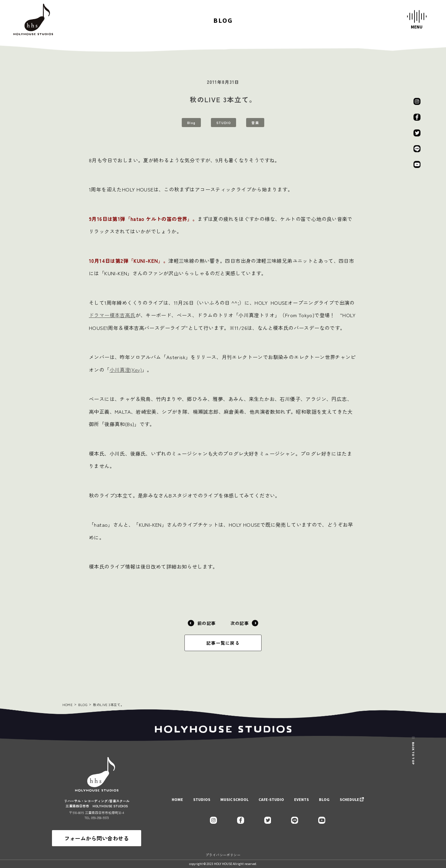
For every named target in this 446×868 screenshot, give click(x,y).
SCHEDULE (349, 800)
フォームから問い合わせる (97, 838)
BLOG (83, 705)
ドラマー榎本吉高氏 (112, 315)
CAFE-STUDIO (271, 800)
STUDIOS (202, 800)
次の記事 (244, 623)
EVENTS (301, 800)
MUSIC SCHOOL (234, 800)
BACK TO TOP (413, 744)
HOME (68, 705)
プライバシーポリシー (223, 855)
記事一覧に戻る (223, 643)
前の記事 (202, 623)
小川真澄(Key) (126, 370)
